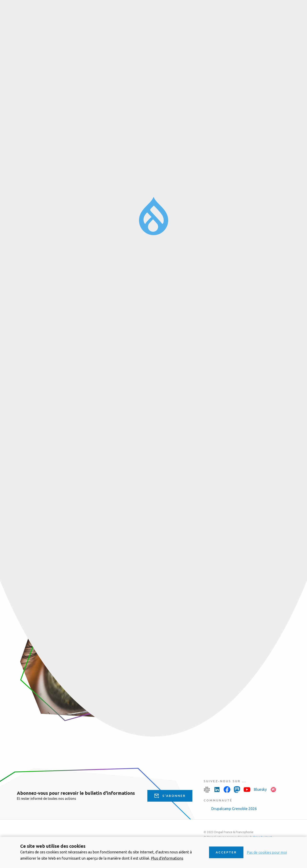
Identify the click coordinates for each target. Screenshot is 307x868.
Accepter (226, 852)
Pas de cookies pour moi (267, 852)
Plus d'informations (167, 858)
